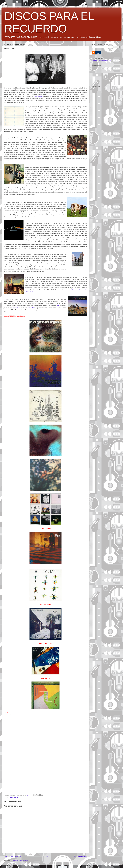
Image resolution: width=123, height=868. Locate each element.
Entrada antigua (81, 856)
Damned (15, 308)
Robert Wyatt (76, 290)
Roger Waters (38, 96)
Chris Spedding (31, 292)
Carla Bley (84, 290)
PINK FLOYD (14, 798)
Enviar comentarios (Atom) (20, 860)
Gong (58, 306)
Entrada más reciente (12, 856)
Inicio (48, 856)
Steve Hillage (32, 308)
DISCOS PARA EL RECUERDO (102, 61)
